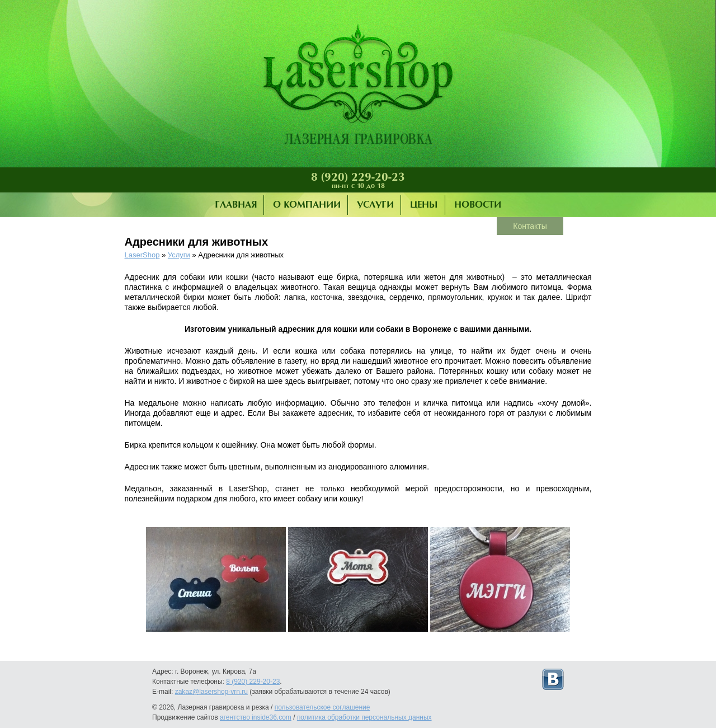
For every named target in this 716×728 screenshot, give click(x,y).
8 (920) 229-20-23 (358, 177)
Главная (236, 205)
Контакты (530, 226)
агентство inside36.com (256, 717)
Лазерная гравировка (358, 87)
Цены (424, 205)
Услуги (375, 205)
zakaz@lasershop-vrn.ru (211, 692)
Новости (478, 205)
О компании (307, 205)
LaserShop (142, 255)
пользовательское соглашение (322, 707)
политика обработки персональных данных (364, 717)
